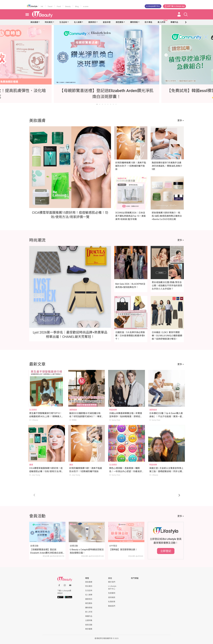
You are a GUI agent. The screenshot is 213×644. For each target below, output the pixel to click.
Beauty (68, 6)
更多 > (181, 120)
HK (42, 6)
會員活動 (89, 625)
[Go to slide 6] (111, 104)
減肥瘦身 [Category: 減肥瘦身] (73, 410)
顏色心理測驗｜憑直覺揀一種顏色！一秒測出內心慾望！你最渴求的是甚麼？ (126, 471)
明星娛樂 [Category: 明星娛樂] (113, 410)
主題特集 (89, 620)
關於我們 (112, 582)
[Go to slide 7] (113, 104)
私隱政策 (112, 602)
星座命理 (107, 22)
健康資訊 (92, 22)
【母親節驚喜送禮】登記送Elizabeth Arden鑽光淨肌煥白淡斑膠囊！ (47, 551)
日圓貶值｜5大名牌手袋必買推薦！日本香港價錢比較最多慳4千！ (130, 336)
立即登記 (166, 551)
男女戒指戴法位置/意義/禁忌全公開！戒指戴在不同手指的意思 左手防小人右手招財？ (167, 286)
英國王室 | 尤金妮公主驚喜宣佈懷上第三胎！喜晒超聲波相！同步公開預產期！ (166, 471)
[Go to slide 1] (97, 104)
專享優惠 (89, 629)
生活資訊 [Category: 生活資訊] (33, 410)
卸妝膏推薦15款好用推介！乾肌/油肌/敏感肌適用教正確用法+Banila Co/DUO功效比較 (167, 216)
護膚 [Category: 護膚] (31, 465)
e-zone (86, 6)
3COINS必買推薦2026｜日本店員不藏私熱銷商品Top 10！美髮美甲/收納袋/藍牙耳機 (131, 216)
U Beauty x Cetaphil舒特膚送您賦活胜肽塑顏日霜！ (87, 551)
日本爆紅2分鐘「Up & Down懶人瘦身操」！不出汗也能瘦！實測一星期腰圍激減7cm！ (166, 416)
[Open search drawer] (186, 14)
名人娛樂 (78, 22)
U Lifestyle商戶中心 (153, 6)
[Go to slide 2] (100, 104)
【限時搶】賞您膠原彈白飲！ (123, 550)
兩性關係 (120, 22)
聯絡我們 (112, 606)
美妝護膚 (34, 22)
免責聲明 (112, 593)
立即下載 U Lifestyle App (174, 6)
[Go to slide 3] (102, 104)
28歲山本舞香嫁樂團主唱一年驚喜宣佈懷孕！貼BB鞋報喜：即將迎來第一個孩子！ (126, 416)
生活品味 (63, 22)
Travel (50, 6)
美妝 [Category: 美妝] (71, 465)
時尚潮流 (49, 22)
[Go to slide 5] (108, 104)
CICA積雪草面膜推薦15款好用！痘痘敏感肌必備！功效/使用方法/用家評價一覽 (46, 471)
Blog (77, 6)
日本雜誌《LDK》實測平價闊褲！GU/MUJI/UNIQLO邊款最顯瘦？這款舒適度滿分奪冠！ (167, 336)
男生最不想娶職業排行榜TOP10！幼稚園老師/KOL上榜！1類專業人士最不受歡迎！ (46, 416)
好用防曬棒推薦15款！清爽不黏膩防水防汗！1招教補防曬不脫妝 (131, 166)
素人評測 (89, 612)
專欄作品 (89, 616)
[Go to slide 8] (116, 104)
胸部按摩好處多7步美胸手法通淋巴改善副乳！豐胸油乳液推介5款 (167, 166)
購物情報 (134, 22)
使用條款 (112, 597)
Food (59, 6)
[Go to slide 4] (105, 104)
